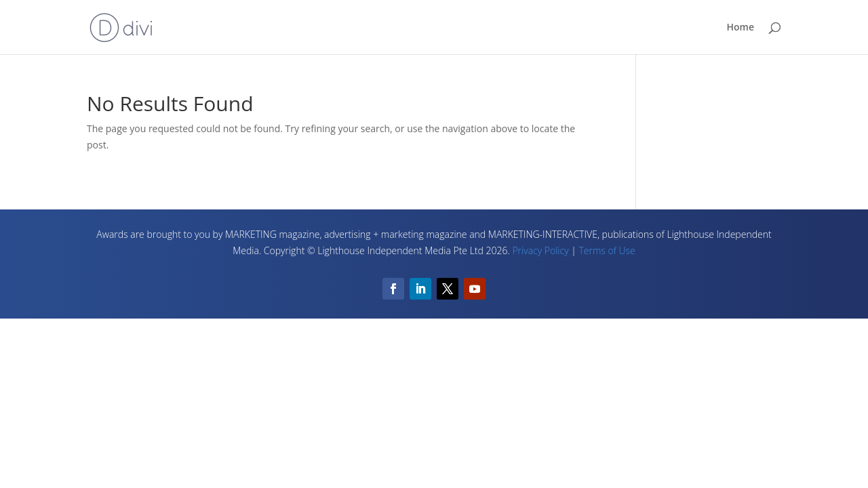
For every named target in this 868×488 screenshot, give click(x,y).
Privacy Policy (540, 250)
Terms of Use (607, 250)
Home (741, 28)
